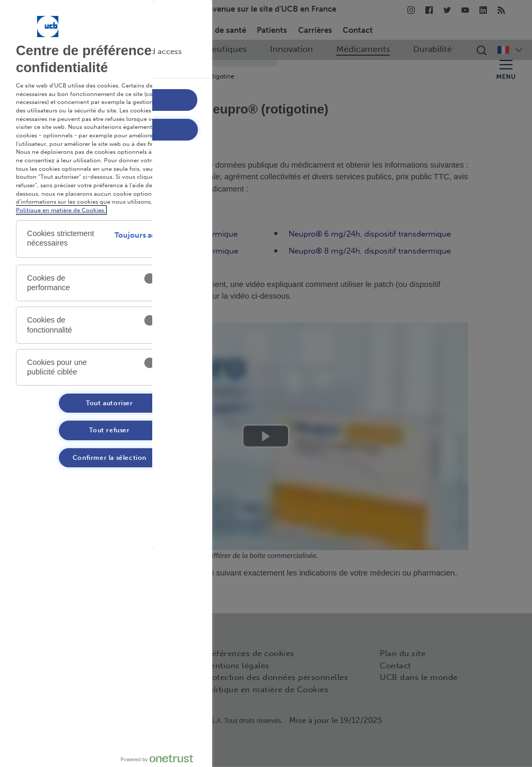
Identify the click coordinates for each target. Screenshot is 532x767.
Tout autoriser (109, 403)
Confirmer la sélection (110, 458)
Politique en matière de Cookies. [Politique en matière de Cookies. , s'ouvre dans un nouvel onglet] (61, 210)
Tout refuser (109, 430)
